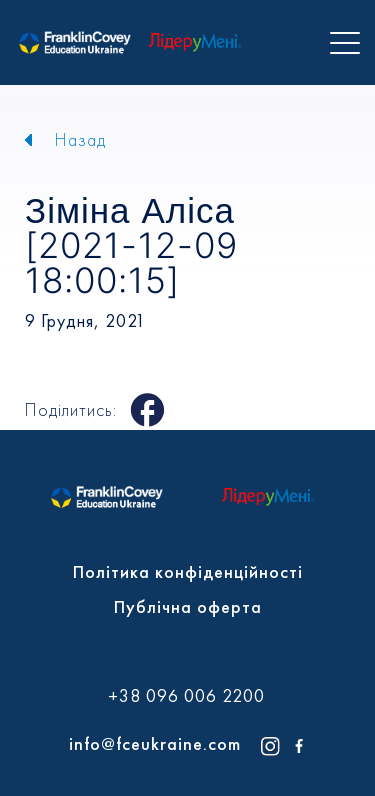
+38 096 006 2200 (186, 696)
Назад (80, 139)
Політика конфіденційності (188, 571)
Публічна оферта (188, 606)
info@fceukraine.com (155, 743)
